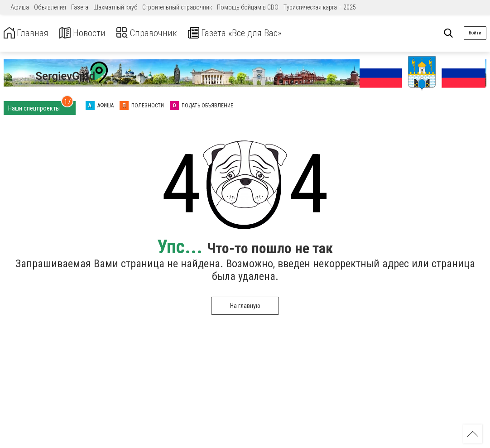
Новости (90, 33)
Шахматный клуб (115, 7)
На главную (245, 306)
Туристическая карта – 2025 (320, 7)
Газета (80, 7)
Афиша (20, 7)
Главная (29, 33)
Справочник (160, 33)
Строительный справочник (177, 7)
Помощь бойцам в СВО (248, 7)
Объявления (50, 7)
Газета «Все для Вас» (258, 33)
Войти (475, 33)
